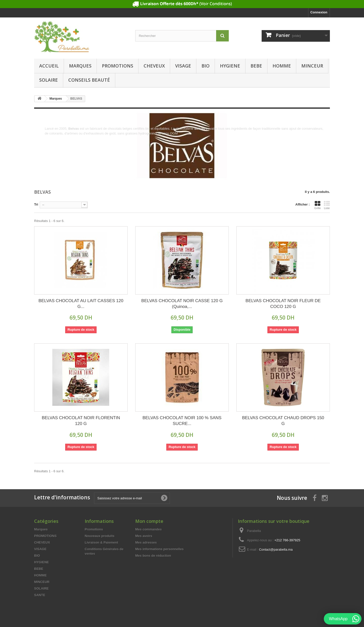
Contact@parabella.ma (276, 550)
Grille (317, 205)
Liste (327, 205)
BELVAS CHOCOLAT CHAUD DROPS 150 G (283, 421)
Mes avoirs (144, 536)
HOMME (282, 66)
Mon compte (149, 521)
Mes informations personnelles (159, 549)
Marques (80, 66)
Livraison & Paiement (101, 542)
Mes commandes (149, 529)
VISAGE (183, 66)
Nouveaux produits (100, 536)
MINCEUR (312, 66)
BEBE (256, 66)
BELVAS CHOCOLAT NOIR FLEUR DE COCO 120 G (283, 304)
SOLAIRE (49, 80)
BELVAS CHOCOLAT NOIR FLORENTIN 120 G (81, 421)
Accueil (49, 66)
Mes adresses (146, 542)
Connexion (319, 12)
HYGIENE (230, 66)
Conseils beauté (89, 80)
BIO (206, 66)
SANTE (40, 595)
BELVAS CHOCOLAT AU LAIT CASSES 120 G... (81, 304)
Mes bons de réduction (153, 556)
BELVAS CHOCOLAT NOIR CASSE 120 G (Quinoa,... (182, 304)
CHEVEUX (154, 66)
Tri (36, 204)
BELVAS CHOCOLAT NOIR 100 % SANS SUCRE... (182, 421)
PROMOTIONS (118, 66)
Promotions (94, 529)
